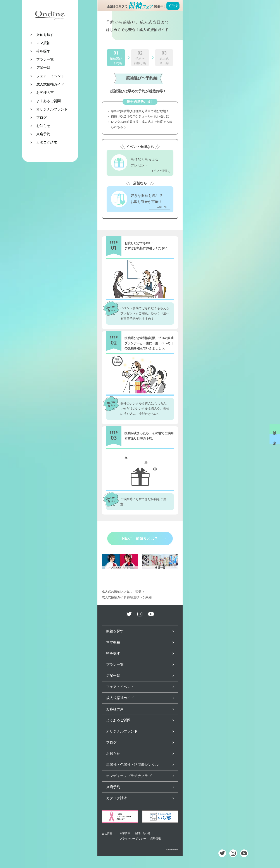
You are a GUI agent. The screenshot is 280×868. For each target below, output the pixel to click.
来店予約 (43, 134)
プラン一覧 (45, 59)
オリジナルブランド (52, 109)
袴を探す (43, 51)
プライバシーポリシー (133, 839)
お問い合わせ (142, 833)
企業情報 (125, 833)
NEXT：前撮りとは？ (140, 538)
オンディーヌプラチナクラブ (129, 776)
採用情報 (156, 839)
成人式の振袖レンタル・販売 (122, 592)
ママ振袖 (43, 43)
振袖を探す (45, 35)
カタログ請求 (47, 142)
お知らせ (43, 126)
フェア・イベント (50, 76)
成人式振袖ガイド (50, 84)
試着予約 (275, 429)
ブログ (41, 118)
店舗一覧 (43, 68)
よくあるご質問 (48, 101)
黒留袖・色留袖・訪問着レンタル (132, 765)
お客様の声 (45, 93)
